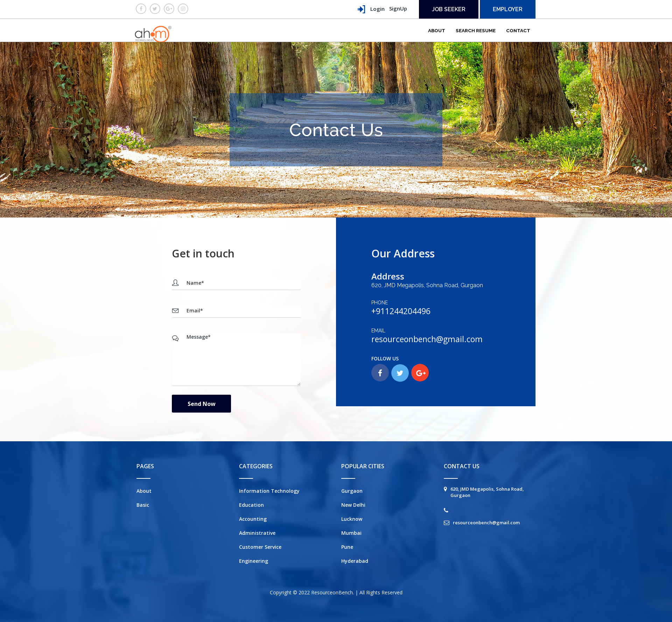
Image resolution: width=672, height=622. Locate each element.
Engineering (254, 561)
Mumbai (351, 533)
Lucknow (352, 519)
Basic (143, 505)
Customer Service (260, 547)
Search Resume (476, 30)
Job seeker (449, 9)
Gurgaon (352, 491)
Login (371, 9)
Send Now (202, 404)
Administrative (257, 533)
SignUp (398, 8)
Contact (518, 30)
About (437, 30)
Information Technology (269, 491)
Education (251, 505)
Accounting (253, 519)
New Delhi (353, 505)
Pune (347, 547)
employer (508, 9)
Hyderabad (355, 561)
